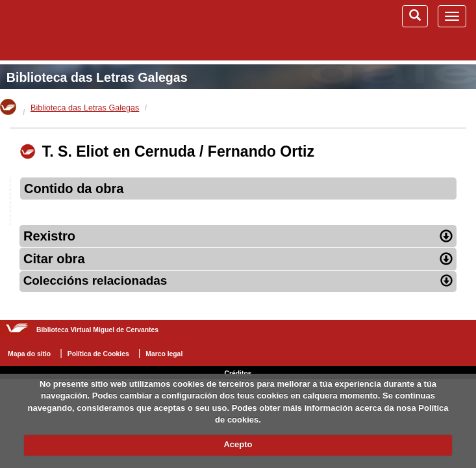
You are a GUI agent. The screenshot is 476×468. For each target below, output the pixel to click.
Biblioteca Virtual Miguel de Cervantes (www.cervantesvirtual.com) (78, 30)
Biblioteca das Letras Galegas (97, 77)
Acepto (238, 444)
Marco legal (164, 354)
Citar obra (238, 259)
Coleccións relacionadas (238, 280)
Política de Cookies (98, 354)
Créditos (238, 373)
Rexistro (238, 236)
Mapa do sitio (29, 354)
